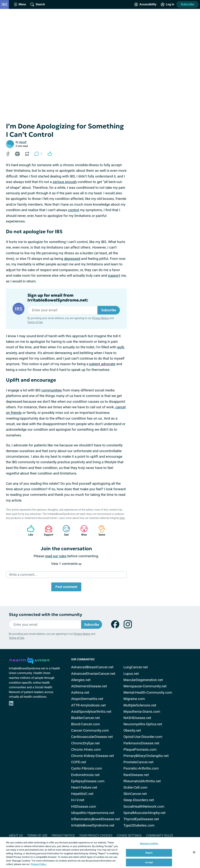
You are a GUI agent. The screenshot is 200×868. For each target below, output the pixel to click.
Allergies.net (81, 680)
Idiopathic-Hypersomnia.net (93, 813)
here (122, 518)
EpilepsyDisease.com (88, 781)
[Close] (194, 852)
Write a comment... (23, 575)
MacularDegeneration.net (143, 680)
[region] (100, 853)
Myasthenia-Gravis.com (142, 712)
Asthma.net (80, 692)
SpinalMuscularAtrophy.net (145, 813)
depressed (72, 259)
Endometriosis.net (85, 775)
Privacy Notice (100, 318)
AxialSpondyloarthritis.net (91, 712)
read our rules (56, 556)
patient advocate (102, 364)
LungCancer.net (136, 667)
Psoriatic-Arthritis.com (141, 768)
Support (47, 531)
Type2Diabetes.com (139, 825)
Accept (149, 862)
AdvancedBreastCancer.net (92, 667)
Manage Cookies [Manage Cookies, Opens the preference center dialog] (149, 843)
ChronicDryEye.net (85, 743)
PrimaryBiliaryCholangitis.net (146, 756)
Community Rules (160, 836)
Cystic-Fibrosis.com (87, 768)
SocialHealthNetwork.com (144, 806)
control (73, 210)
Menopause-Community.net (145, 686)
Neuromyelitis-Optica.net (143, 724)
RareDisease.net (136, 775)
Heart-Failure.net (84, 787)
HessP (23, 142)
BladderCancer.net (85, 718)
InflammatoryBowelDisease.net (96, 819)
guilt (121, 347)
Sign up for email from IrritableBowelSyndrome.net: (58, 298)
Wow (82, 531)
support (114, 275)
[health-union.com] (29, 660)
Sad (64, 531)
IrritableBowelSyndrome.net (93, 825)
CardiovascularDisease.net (92, 737)
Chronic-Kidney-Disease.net (92, 756)
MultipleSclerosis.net (140, 705)
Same (100, 531)
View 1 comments (66, 564)
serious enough (65, 182)
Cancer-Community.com (90, 730)
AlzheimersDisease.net (89, 686)
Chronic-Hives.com (86, 749)
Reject (149, 853)
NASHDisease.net (137, 718)
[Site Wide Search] (38, 4)
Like (29, 531)
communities (52, 390)
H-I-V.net (78, 800)
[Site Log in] (167, 4)
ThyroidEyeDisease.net (141, 819)
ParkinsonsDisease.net (141, 743)
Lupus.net (131, 674)
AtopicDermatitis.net (87, 699)
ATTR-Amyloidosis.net (88, 705)
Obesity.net (132, 730)
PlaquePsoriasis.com (140, 749)
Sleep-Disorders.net (139, 800)
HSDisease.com (84, 806)
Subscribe (187, 4)
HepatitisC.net (82, 794)
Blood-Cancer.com (85, 724)
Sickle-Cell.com (136, 787)
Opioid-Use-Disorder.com (143, 737)
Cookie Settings (129, 836)
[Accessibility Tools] (145, 4)
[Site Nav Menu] (20, 4)
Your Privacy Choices (96, 836)
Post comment (66, 587)
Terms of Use (35, 322)
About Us (16, 836)
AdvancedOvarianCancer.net (93, 674)
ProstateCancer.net (139, 762)
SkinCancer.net (135, 794)
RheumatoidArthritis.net (142, 781)
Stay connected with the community (45, 615)
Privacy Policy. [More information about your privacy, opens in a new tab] (38, 864)
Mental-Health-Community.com (148, 692)
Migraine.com (134, 699)
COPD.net (79, 762)
